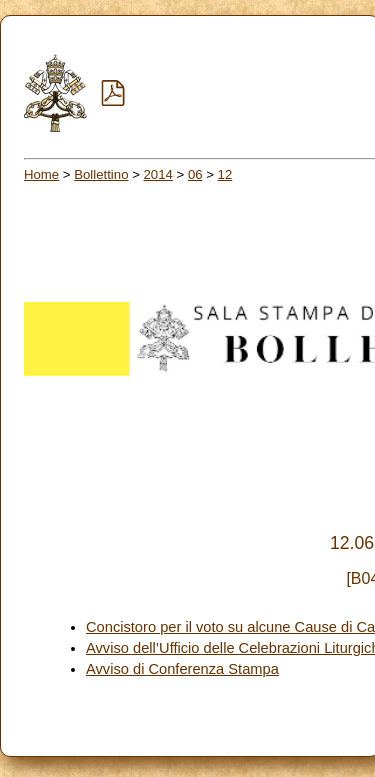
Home (41, 174)
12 (225, 174)
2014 (158, 174)
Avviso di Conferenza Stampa (182, 669)
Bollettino (101, 174)
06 (195, 174)
